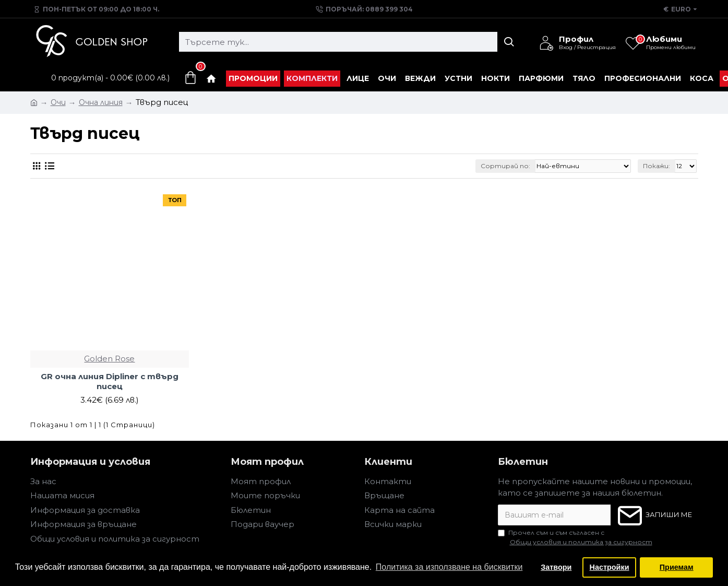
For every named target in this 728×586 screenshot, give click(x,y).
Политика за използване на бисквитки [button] (449, 567)
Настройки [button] (610, 567)
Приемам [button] (677, 567)
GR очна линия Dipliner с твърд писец (110, 382)
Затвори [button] (556, 567)
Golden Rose (109, 359)
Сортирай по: (505, 166)
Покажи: (657, 166)
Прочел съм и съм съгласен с (576, 538)
